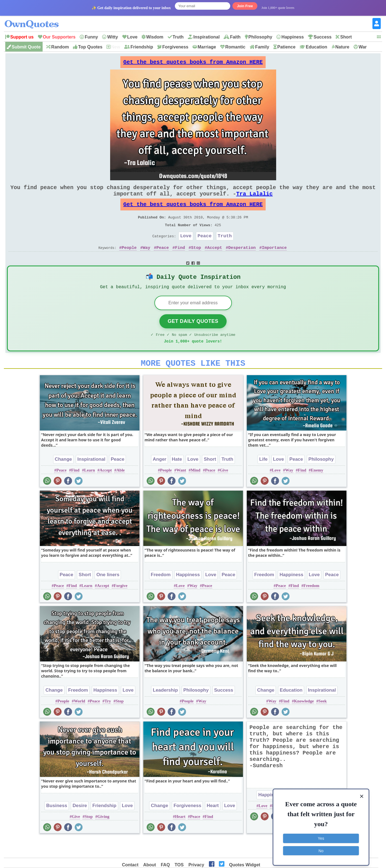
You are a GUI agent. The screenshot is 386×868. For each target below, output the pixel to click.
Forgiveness (175, 47)
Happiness (293, 37)
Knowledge (304, 719)
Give (224, 488)
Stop (196, 260)
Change (63, 477)
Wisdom (155, 37)
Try (108, 719)
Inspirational (207, 37)
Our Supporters (59, 37)
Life (263, 477)
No (321, 847)
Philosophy (260, 37)
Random (60, 47)
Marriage (207, 47)
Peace (205, 247)
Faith (235, 37)
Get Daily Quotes (193, 336)
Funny (91, 37)
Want (181, 488)
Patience (286, 47)
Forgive (121, 604)
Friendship (142, 47)
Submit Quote (26, 47)
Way (147, 260)
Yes (321, 835)
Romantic (235, 47)
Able (121, 488)
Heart (213, 824)
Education (316, 47)
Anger (160, 477)
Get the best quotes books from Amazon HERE (193, 64)
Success (322, 37)
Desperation (242, 260)
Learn (90, 488)
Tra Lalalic (255, 199)
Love (132, 37)
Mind (195, 488)
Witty (112, 37)
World (80, 719)
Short (346, 37)
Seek (323, 719)
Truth (178, 37)
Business (57, 824)
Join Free (245, 6)
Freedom (161, 593)
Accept (215, 260)
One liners (108, 593)
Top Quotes (90, 47)
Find (180, 260)
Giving (103, 835)
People (129, 260)
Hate (177, 477)
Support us (22, 37)
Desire (80, 824)
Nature (342, 47)
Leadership (165, 708)
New (116, 47)
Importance (274, 260)
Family (262, 47)
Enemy (317, 488)
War (363, 47)
